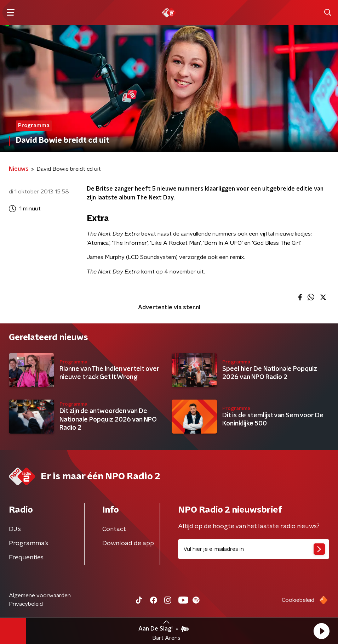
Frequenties (26, 558)
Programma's (28, 543)
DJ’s (15, 529)
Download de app (128, 543)
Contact (114, 529)
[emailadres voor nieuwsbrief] (254, 549)
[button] (321, 631)
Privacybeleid (26, 604)
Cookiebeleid (298, 600)
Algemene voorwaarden (40, 595)
